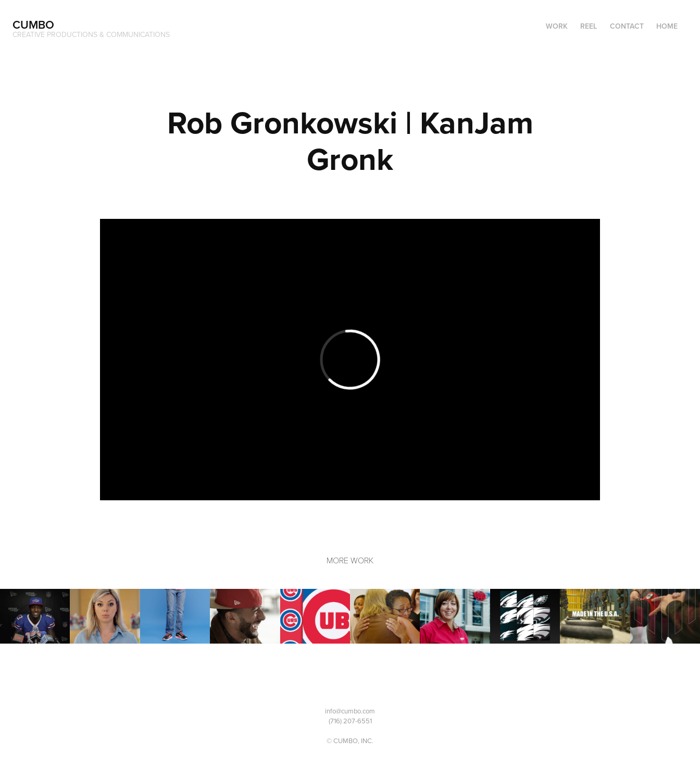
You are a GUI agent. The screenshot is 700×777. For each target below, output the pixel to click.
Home (667, 26)
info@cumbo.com (350, 711)
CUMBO (33, 24)
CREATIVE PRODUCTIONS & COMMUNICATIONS (91, 34)
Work (557, 26)
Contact (627, 26)
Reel (589, 26)
